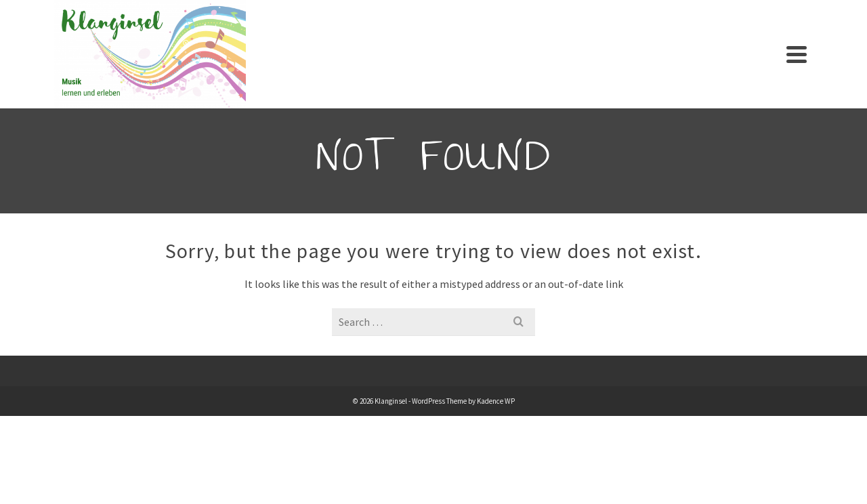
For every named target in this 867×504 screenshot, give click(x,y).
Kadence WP (496, 401)
